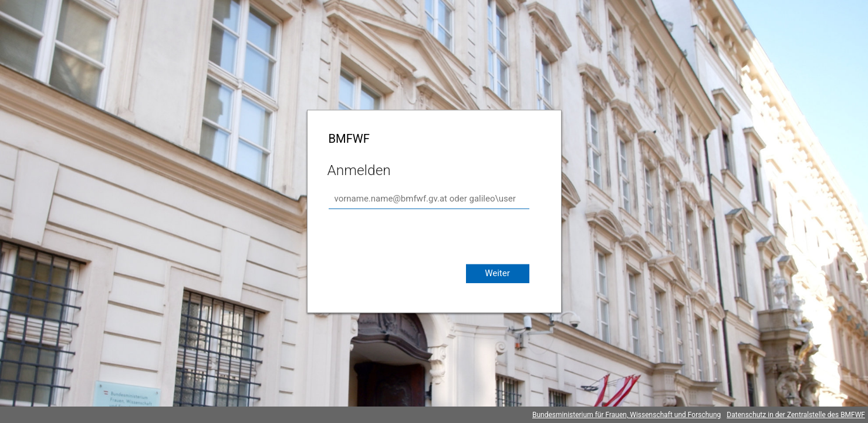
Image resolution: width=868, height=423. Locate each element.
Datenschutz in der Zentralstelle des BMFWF (796, 415)
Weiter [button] (497, 273)
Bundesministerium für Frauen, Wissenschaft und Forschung (626, 415)
